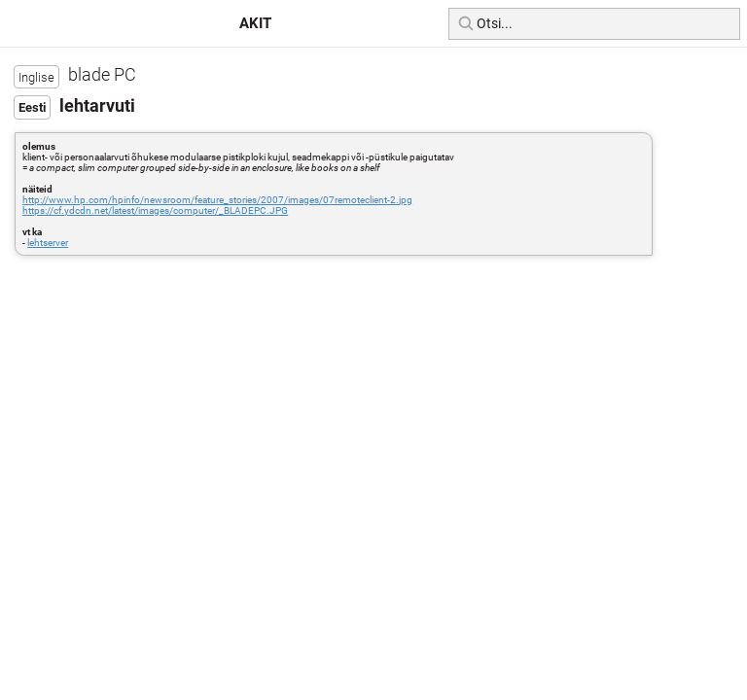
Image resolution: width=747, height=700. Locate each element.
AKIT (255, 23)
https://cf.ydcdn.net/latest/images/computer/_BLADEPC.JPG (155, 210)
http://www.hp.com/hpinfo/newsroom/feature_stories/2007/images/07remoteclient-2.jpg (217, 200)
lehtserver (48, 243)
